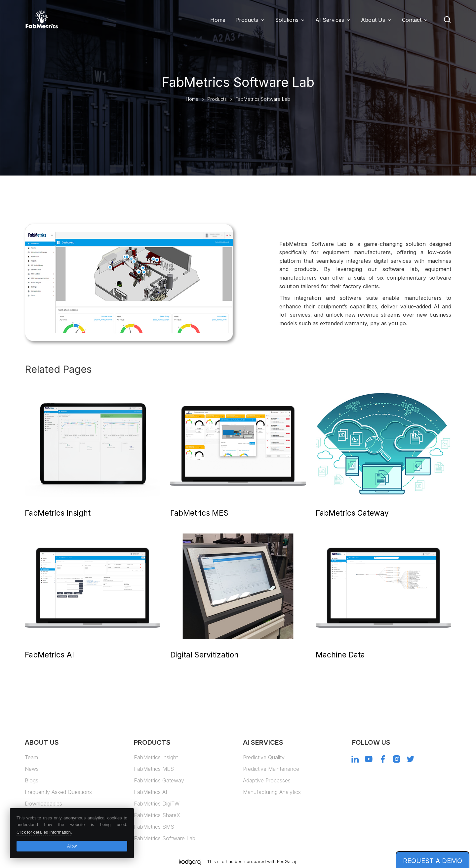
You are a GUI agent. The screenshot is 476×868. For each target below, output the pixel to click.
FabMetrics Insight (58, 513)
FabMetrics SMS (154, 827)
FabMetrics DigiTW (157, 804)
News (32, 769)
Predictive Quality (264, 757)
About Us (373, 20)
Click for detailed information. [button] (44, 832)
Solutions (287, 20)
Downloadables (43, 804)
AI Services (330, 20)
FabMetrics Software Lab (165, 838)
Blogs (32, 780)
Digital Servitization (204, 655)
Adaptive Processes (267, 780)
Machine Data (340, 655)
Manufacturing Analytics (272, 792)
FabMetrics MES (199, 513)
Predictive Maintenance (271, 769)
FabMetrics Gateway (352, 513)
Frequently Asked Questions (58, 792)
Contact (412, 20)
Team (31, 757)
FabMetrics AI (49, 655)
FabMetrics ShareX (157, 815)
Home (192, 99)
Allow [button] (72, 846)
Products (247, 20)
